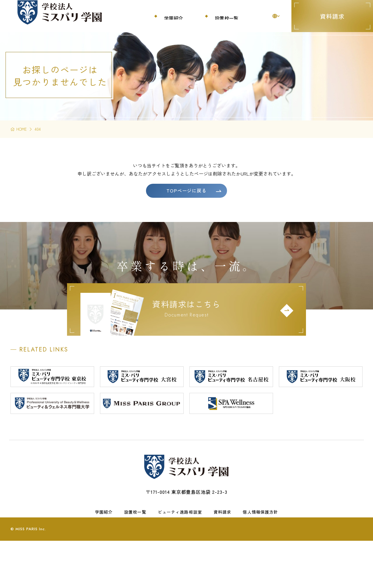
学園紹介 (104, 544)
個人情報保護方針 (260, 544)
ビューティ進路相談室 (180, 544)
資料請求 (332, 16)
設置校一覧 (135, 544)
